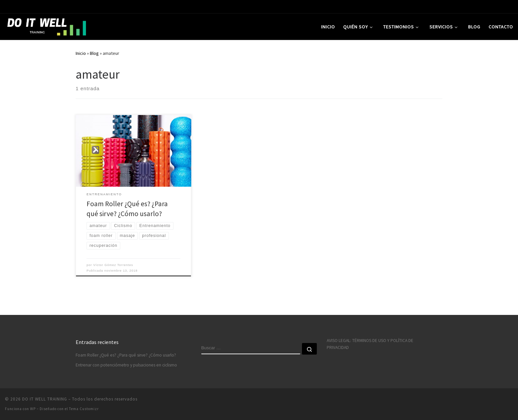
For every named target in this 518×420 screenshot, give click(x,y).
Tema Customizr (84, 409)
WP (33, 409)
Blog (94, 53)
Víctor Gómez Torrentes (113, 265)
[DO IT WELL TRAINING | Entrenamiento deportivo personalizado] (46, 26)
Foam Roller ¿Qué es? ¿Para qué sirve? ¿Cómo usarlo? (126, 355)
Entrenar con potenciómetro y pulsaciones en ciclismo (126, 365)
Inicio (81, 53)
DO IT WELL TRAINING (45, 399)
